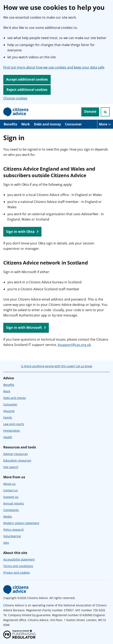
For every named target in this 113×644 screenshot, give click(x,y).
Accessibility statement (19, 559)
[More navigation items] (105, 124)
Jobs (6, 543)
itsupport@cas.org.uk (74, 345)
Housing (9, 411)
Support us (11, 497)
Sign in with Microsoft (26, 328)
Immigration (12, 431)
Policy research (14, 530)
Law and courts (14, 424)
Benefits (10, 124)
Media (8, 516)
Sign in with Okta (22, 232)
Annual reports (14, 503)
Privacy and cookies (17, 573)
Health (8, 437)
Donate (90, 111)
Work (26, 124)
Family (8, 417)
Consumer (73, 124)
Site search (11, 467)
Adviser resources (16, 454)
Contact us (11, 490)
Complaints (11, 510)
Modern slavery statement (21, 523)
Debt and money (47, 124)
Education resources (17, 460)
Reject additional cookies (27, 90)
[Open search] (105, 112)
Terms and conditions (18, 566)
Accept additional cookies (27, 79)
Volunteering (12, 536)
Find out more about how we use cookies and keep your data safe (54, 67)
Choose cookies (15, 98)
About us (9, 484)
